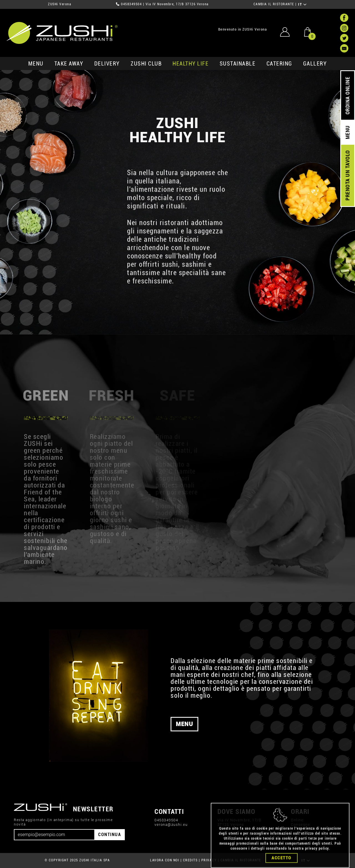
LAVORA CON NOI (165, 860)
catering (279, 64)
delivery (107, 64)
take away (69, 64)
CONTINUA (110, 835)
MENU (36, 64)
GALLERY (315, 64)
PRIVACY (209, 860)
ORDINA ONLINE (348, 96)
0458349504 (131, 4)
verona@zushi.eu (171, 825)
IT (302, 4)
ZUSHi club (146, 64)
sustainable (238, 64)
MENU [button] (184, 724)
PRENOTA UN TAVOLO (348, 176)
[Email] (54, 835)
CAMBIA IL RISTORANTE (274, 4)
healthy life (191, 64)
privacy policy (317, 866)
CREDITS (190, 860)
